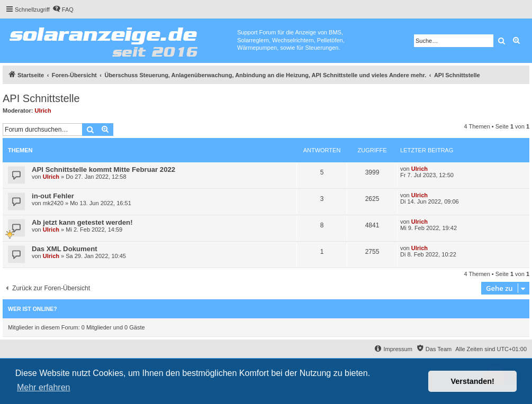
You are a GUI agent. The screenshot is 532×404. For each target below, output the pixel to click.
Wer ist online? (33, 309)
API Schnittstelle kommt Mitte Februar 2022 (103, 169)
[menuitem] (63, 10)
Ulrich (43, 111)
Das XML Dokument (65, 249)
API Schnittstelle (41, 98)
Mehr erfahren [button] (44, 387)
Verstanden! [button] (473, 381)
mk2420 (53, 203)
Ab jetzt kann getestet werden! (82, 222)
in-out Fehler (53, 196)
